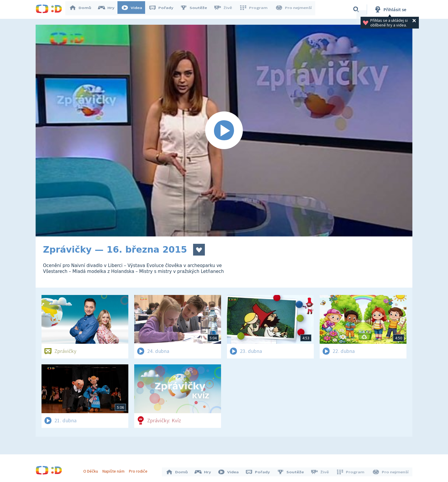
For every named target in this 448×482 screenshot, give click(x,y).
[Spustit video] (224, 131)
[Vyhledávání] (356, 9)
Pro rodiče (140, 470)
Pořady (164, 9)
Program (255, 9)
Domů (83, 9)
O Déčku (92, 470)
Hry (109, 9)
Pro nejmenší (294, 9)
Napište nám (115, 470)
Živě (225, 9)
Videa (135, 9)
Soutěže (196, 9)
